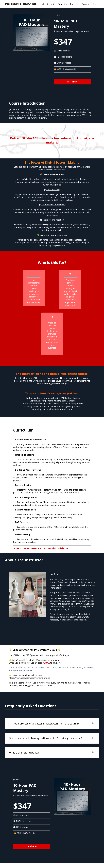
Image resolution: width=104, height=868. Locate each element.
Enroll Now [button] (72, 82)
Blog (95, 4)
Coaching (63, 4)
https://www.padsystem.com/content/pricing (29, 682)
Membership (49, 4)
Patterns (75, 4)
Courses (86, 4)
